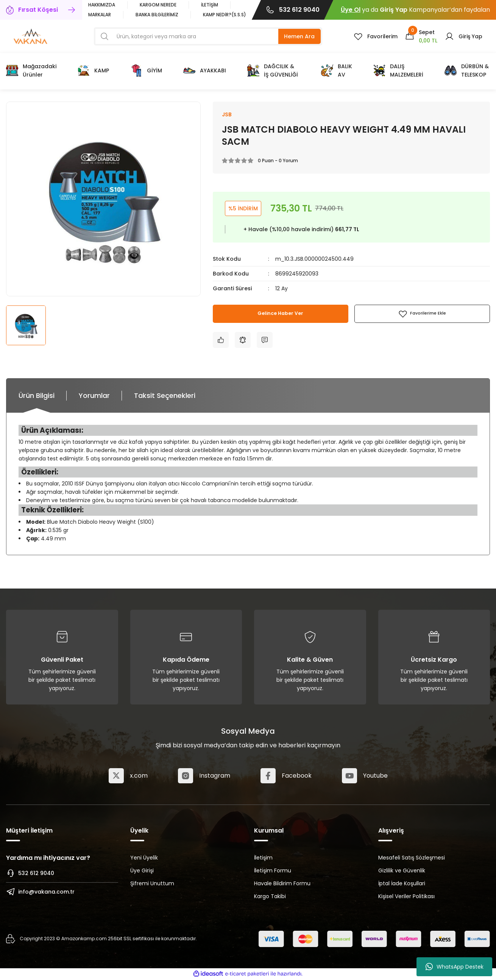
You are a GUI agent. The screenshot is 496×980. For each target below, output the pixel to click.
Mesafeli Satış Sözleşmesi (412, 858)
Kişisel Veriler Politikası (406, 897)
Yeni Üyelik (144, 858)
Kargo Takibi (270, 897)
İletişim (263, 858)
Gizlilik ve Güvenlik (402, 871)
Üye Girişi (142, 871)
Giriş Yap (394, 10)
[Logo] (30, 36)
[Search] (208, 36)
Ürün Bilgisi (37, 396)
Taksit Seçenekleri (165, 396)
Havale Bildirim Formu (282, 884)
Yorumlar (94, 396)
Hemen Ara (299, 36)
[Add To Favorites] (422, 315)
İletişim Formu (273, 871)
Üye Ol (351, 10)
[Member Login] (464, 36)
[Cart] (421, 36)
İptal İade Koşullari (402, 884)
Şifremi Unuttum (152, 884)
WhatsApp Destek (455, 967)
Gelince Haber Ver (281, 315)
